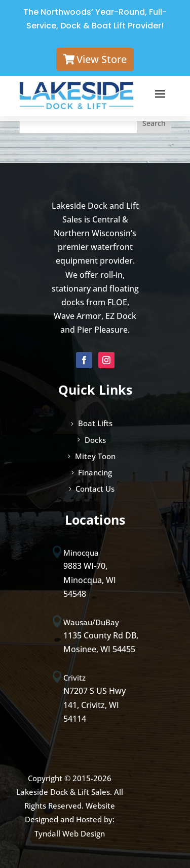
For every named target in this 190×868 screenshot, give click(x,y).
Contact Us (95, 489)
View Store (102, 59)
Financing (95, 472)
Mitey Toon (95, 456)
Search (154, 123)
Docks (95, 440)
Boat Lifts (95, 423)
